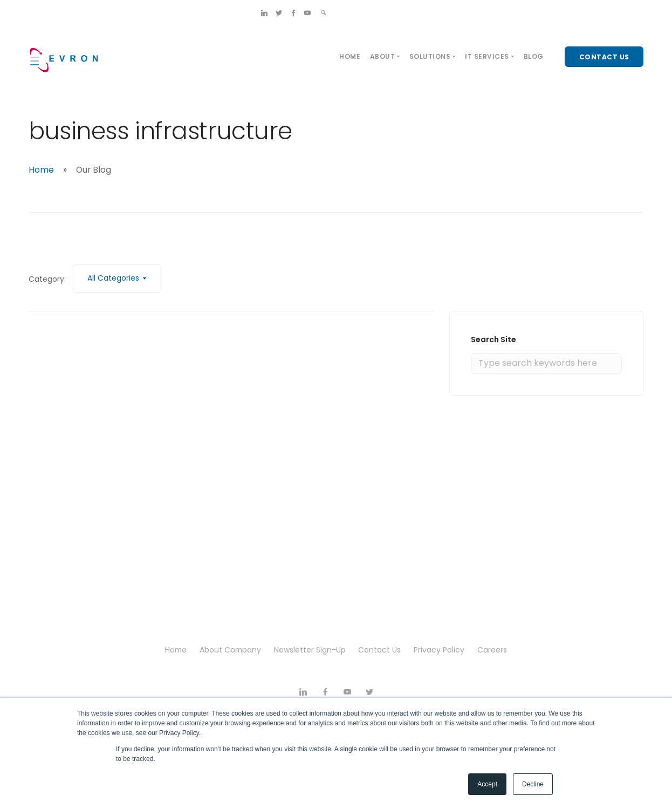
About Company (229, 650)
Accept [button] (487, 784)
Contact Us (382, 650)
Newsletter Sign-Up (310, 650)
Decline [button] (533, 784)
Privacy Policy (442, 650)
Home (350, 56)
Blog (534, 56)
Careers (496, 650)
